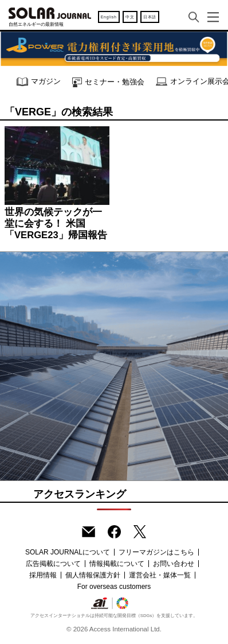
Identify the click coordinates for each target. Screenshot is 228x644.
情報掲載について (117, 564)
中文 (130, 17)
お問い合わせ (174, 564)
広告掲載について (53, 564)
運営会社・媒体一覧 (160, 575)
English (109, 17)
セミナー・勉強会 (108, 82)
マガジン (39, 82)
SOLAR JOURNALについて (68, 552)
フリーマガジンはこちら (156, 552)
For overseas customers (114, 587)
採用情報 (43, 575)
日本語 (150, 17)
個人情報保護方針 (93, 575)
